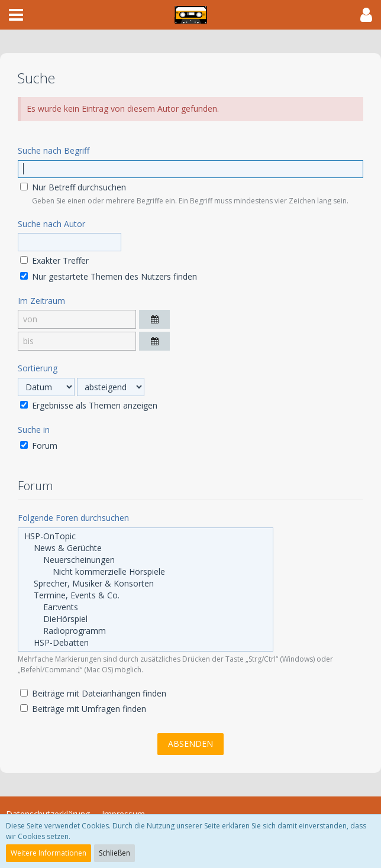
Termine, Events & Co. (146, 595)
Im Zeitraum (41, 301)
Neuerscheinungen (146, 560)
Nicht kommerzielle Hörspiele (146, 572)
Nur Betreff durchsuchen (73, 187)
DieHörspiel (146, 619)
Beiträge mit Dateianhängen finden (93, 693)
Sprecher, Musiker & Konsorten (146, 584)
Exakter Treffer (54, 260)
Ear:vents (146, 607)
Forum (39, 446)
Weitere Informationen (49, 853)
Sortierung (38, 368)
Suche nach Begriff (54, 150)
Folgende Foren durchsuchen (73, 518)
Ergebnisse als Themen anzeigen (89, 405)
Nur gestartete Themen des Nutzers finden (109, 276)
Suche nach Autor (51, 224)
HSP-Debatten (146, 643)
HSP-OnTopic (146, 536)
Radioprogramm (146, 631)
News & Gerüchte (146, 548)
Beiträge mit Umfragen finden (83, 709)
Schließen (114, 853)
